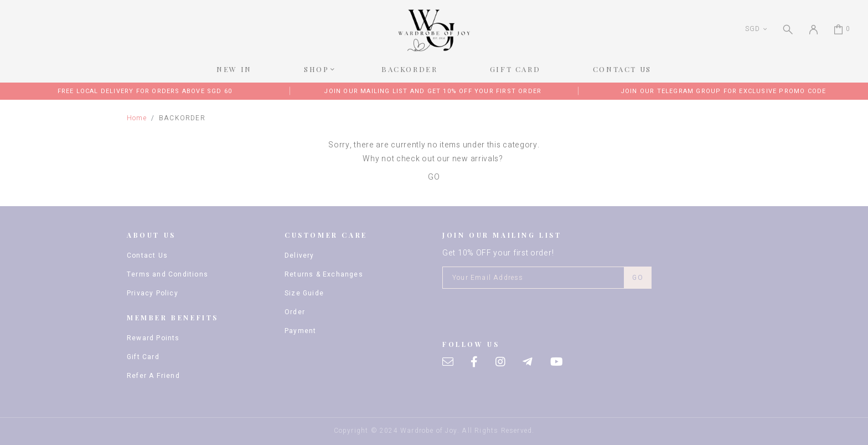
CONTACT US (622, 69)
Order (295, 312)
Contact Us (147, 255)
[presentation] (526, 313)
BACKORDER (409, 69)
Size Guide (304, 293)
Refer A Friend (153, 376)
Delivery (299, 255)
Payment (300, 331)
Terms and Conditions (167, 274)
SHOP (316, 69)
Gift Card (143, 357)
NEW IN (234, 69)
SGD (752, 29)
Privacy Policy (153, 293)
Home (137, 118)
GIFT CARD (515, 69)
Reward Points (153, 338)
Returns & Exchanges (324, 274)
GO (434, 177)
